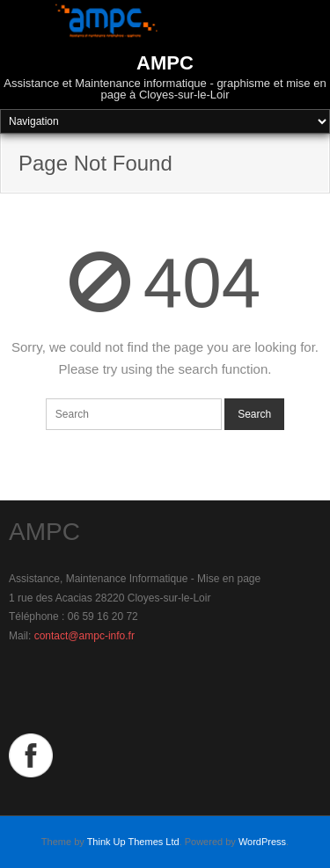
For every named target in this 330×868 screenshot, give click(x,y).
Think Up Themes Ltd (133, 842)
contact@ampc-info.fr (84, 636)
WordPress (262, 842)
